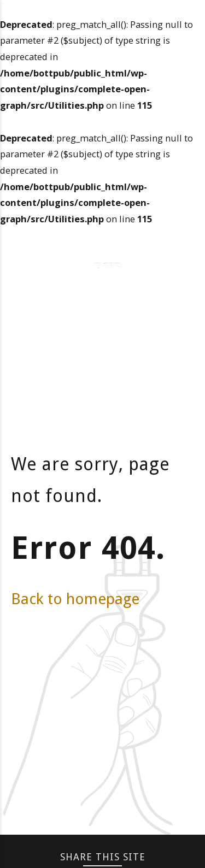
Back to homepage (75, 599)
